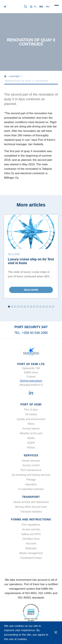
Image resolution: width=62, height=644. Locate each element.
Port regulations (31, 525)
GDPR (31, 443)
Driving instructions (31, 381)
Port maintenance (31, 470)
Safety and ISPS (31, 534)
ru (48, 7)
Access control (31, 465)
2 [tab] (12, 307)
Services (31, 455)
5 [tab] (22, 307)
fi (35, 7)
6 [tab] (25, 307)
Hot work (31, 544)
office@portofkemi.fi (31, 385)
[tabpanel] (31, 256)
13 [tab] (47, 307)
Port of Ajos (31, 410)
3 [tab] (15, 307)
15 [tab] (53, 307)
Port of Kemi (31, 404)
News (31, 424)
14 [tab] (50, 307)
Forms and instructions (31, 520)
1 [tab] (9, 307)
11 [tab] (40, 307)
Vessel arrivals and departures (31, 502)
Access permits (31, 529)
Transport (31, 497)
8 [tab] (31, 307)
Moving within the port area (31, 507)
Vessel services (31, 461)
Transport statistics (31, 512)
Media (31, 438)
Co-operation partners (31, 489)
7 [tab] (28, 307)
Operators (31, 484)
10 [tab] (37, 307)
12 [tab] (44, 307)
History (31, 447)
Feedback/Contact (31, 558)
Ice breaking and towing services (31, 475)
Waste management (31, 553)
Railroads (31, 548)
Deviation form (31, 539)
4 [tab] (18, 307)
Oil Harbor (31, 414)
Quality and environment (31, 419)
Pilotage (31, 480)
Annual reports (31, 429)
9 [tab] (34, 307)
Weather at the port (31, 433)
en (41, 7)
